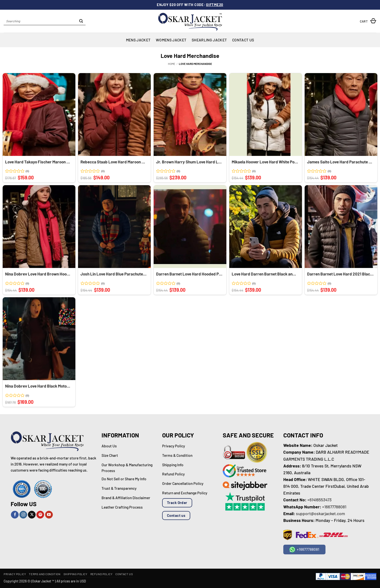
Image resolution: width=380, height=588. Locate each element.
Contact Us (243, 40)
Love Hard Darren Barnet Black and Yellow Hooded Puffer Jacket (265, 274)
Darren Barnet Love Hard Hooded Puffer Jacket (189, 274)
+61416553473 (319, 500)
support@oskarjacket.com (321, 513)
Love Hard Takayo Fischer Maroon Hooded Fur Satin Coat (38, 162)
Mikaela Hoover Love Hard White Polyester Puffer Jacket (265, 162)
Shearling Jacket (209, 40)
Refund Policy (102, 574)
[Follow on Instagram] (23, 515)
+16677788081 (334, 507)
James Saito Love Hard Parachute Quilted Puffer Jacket (340, 162)
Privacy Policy (15, 574)
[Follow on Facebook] (15, 515)
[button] (368, 21)
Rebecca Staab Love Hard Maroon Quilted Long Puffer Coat (114, 162)
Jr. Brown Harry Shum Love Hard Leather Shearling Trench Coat (189, 162)
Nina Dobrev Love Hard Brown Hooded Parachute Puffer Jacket (38, 274)
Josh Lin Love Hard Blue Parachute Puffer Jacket (114, 274)
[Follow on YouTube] (49, 515)
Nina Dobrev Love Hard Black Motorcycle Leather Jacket (38, 386)
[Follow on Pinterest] (40, 515)
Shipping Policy (75, 574)
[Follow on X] (32, 515)
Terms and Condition (45, 574)
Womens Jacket (171, 40)
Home (172, 64)
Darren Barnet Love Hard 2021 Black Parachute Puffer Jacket (340, 274)
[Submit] (81, 21)
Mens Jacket (138, 40)
